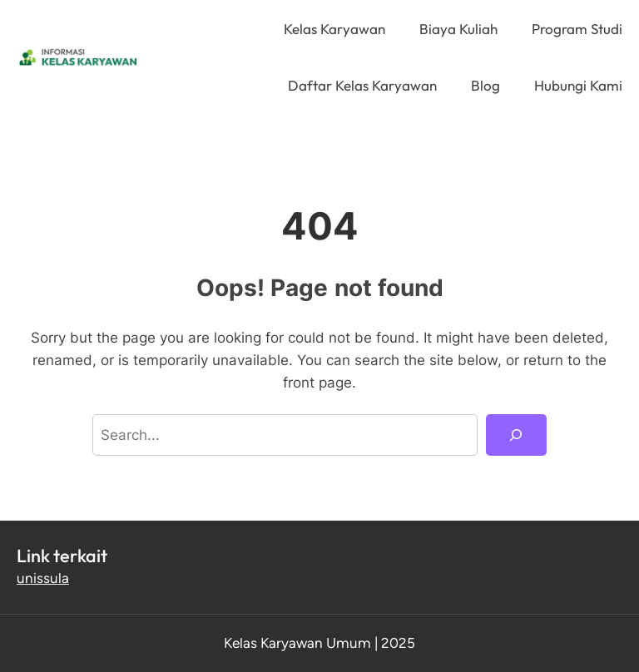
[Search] (516, 435)
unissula (43, 578)
